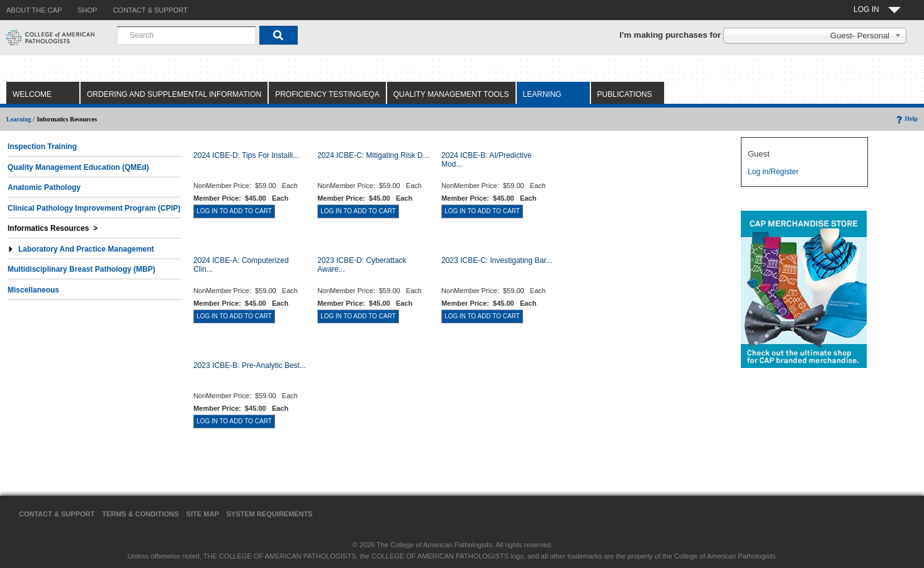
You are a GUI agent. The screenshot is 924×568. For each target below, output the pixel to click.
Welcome (32, 94)
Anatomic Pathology (44, 187)
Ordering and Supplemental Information (174, 94)
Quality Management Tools (451, 94)
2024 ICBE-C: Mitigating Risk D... (373, 155)
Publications (625, 94)
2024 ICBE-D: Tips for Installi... (246, 155)
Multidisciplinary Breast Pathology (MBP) (82, 269)
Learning (542, 94)
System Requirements (270, 514)
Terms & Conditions (140, 514)
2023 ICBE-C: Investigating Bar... (497, 260)
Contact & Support (57, 514)
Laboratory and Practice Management (81, 249)
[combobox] (186, 35)
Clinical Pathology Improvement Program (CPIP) (94, 208)
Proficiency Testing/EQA (327, 94)
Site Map (203, 514)
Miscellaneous (33, 290)
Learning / (20, 119)
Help (906, 119)
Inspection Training (42, 147)
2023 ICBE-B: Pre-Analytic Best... (250, 365)
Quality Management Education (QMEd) (78, 167)
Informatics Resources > (53, 228)
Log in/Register (773, 172)
